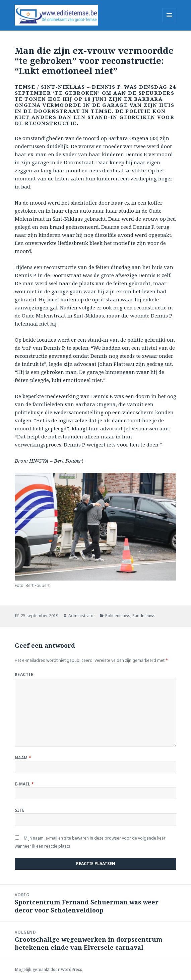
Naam (23, 758)
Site (20, 810)
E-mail (24, 784)
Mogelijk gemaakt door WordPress (48, 969)
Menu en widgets (169, 22)
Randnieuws (144, 616)
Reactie (24, 674)
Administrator (82, 616)
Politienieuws (118, 616)
